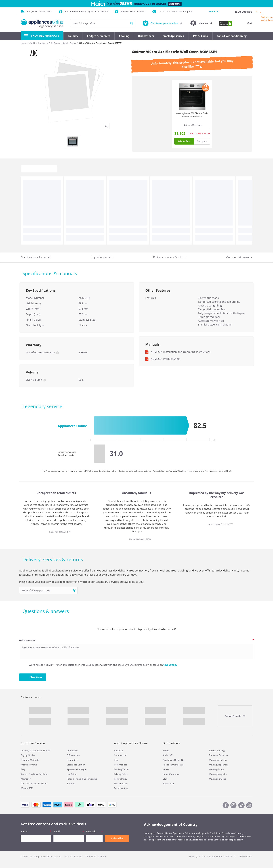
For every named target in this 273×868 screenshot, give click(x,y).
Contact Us (72, 751)
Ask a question (28, 640)
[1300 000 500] (243, 12)
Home (24, 43)
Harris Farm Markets (173, 765)
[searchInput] (103, 23)
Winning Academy (218, 760)
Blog (116, 760)
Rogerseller (168, 784)
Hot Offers (72, 774)
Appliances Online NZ (173, 760)
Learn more (188, 471)
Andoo (166, 751)
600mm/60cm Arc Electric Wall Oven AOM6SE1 (100, 43)
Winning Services (217, 779)
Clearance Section (76, 765)
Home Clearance (171, 774)
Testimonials (120, 765)
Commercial (120, 755)
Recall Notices (121, 788)
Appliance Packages (77, 769)
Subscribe (117, 838)
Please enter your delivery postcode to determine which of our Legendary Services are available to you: (82, 582)
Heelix (166, 769)
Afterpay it (26, 779)
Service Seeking (217, 751)
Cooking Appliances (39, 43)
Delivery (25, 751)
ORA (165, 779)
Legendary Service (41, 751)
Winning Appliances (219, 765)
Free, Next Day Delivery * (36, 12)
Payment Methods (30, 760)
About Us (213, 12)
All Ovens (55, 43)
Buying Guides (28, 755)
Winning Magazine (218, 774)
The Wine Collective (219, 755)
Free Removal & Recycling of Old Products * (84, 12)
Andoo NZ (168, 755)
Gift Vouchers (74, 755)
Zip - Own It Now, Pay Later (34, 784)
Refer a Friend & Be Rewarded (82, 779)
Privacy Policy (121, 774)
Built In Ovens (69, 43)
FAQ (23, 769)
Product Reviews (29, 765)
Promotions (73, 760)
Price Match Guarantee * (130, 12)
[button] (201, 23)
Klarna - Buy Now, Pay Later (34, 774)
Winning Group (216, 769)
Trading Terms (121, 769)
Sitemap (71, 784)
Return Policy (121, 779)
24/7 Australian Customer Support (173, 12)
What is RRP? (27, 788)
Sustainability (121, 784)
